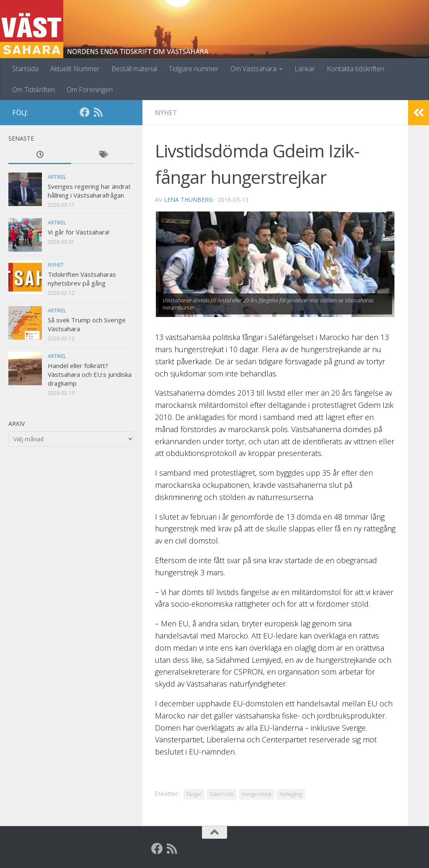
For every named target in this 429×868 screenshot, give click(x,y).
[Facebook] (85, 112)
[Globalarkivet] (111, 112)
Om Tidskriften (34, 90)
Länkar (305, 69)
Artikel (57, 177)
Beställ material (134, 69)
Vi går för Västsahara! (79, 232)
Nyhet (166, 113)
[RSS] (98, 112)
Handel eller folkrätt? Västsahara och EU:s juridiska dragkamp (90, 374)
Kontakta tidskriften (355, 69)
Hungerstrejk (257, 794)
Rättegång (291, 794)
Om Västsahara (253, 69)
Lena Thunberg (188, 200)
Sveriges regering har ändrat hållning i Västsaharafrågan (89, 191)
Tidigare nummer (194, 69)
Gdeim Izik (222, 794)
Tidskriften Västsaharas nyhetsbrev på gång (82, 279)
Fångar (194, 794)
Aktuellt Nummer (75, 69)
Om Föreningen (90, 90)
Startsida (25, 69)
